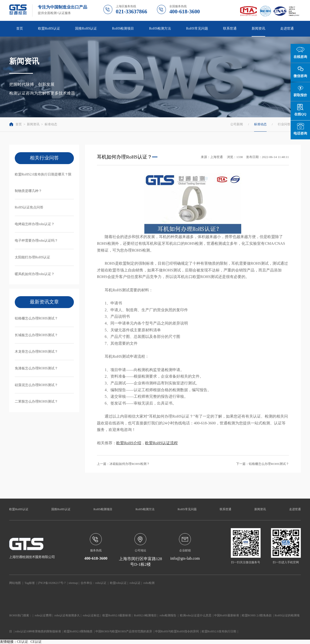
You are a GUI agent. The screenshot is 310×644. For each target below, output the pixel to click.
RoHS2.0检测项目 (145, 615)
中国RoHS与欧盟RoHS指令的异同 (177, 631)
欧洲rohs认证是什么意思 (196, 615)
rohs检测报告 (168, 615)
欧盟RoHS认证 (49, 28)
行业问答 (284, 124)
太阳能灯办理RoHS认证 (33, 257)
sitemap (73, 583)
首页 (20, 28)
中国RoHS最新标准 (226, 615)
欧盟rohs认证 (118, 583)
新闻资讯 (258, 28)
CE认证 (23, 642)
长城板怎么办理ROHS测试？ (36, 335)
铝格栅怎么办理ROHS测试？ (36, 318)
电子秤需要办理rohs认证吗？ (36, 240)
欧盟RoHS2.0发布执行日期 (219, 631)
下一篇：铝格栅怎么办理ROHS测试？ (263, 464)
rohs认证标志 (91, 615)
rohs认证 (101, 583)
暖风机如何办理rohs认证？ (35, 274)
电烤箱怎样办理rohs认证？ (35, 224)
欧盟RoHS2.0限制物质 (78, 631)
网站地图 (15, 583)
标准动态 (51, 124)
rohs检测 (149, 583)
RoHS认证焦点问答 (29, 207)
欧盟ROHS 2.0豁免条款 (257, 615)
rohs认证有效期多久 (67, 615)
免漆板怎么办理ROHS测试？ (36, 368)
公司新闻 (237, 124)
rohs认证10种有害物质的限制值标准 (38, 631)
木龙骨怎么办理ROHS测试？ (36, 351)
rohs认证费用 (43, 615)
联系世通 (230, 28)
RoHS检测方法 (160, 28)
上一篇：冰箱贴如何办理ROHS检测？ (123, 464)
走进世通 (287, 28)
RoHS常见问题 (197, 28)
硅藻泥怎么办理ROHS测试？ (36, 385)
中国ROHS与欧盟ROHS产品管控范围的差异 (124, 631)
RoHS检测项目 (123, 28)
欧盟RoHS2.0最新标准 (117, 615)
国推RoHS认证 (86, 28)
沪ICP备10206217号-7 (52, 583)
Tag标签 (30, 583)
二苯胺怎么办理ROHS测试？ (36, 401)
